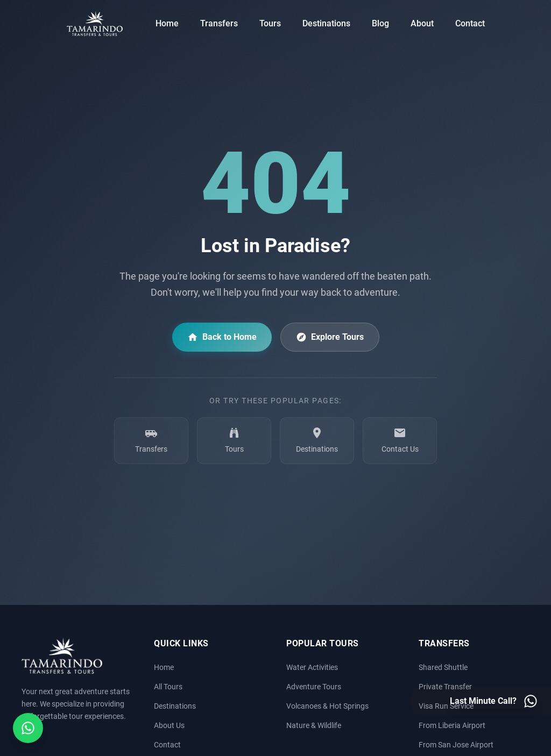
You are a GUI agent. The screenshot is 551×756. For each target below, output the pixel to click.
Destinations (326, 23)
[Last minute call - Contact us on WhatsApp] (494, 701)
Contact (470, 23)
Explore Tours (330, 337)
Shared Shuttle (443, 668)
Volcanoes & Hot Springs (327, 706)
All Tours (168, 687)
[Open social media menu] (28, 728)
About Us (169, 726)
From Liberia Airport (452, 726)
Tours (270, 23)
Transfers (219, 23)
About (422, 23)
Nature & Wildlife (314, 726)
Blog (380, 23)
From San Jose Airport (456, 745)
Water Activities (312, 668)
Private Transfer (445, 687)
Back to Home (222, 337)
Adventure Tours (314, 687)
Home (167, 23)
